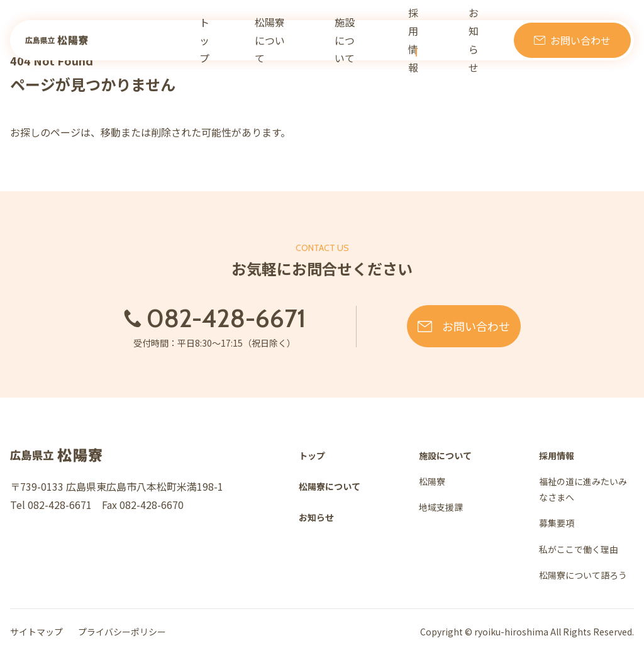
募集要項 (557, 523)
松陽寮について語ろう (583, 575)
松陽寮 (432, 481)
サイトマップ (36, 632)
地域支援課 (441, 507)
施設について (366, 41)
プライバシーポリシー (122, 632)
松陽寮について (292, 41)
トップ (230, 41)
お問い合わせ (580, 41)
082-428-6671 (191, 318)
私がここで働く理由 (579, 549)
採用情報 (426, 41)
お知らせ (477, 41)
